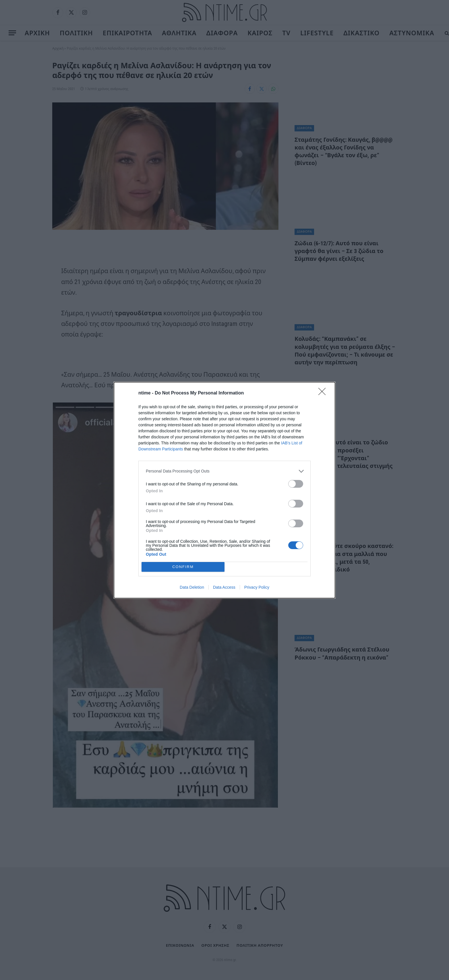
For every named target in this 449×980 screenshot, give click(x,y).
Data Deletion (192, 587)
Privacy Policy (257, 587)
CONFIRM (183, 567)
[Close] (324, 393)
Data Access (224, 587)
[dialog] (225, 490)
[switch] (296, 484)
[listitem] (225, 471)
